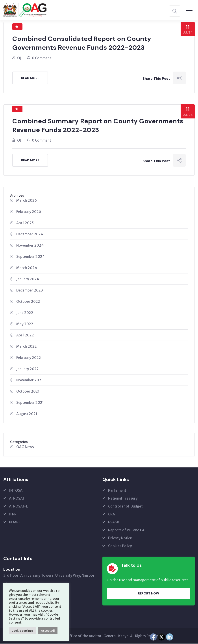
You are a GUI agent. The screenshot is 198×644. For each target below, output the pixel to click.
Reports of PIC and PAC (127, 530)
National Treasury (123, 499)
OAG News (25, 447)
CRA (112, 515)
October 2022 (28, 302)
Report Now (148, 594)
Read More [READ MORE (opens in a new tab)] (30, 78)
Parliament (117, 491)
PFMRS (15, 522)
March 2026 (27, 201)
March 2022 (27, 347)
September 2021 (30, 403)
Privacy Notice (120, 538)
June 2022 (25, 313)
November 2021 (30, 380)
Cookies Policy (120, 546)
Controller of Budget (125, 507)
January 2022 (28, 369)
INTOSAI (16, 491)
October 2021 (28, 392)
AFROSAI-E (19, 507)
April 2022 (25, 336)
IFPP (13, 515)
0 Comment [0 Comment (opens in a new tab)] (42, 58)
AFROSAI (17, 499)
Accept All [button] (48, 631)
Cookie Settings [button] (22, 631)
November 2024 (30, 246)
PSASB (114, 522)
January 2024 (28, 279)
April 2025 (25, 223)
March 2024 (27, 268)
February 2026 (29, 212)
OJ (19, 58)
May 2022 (25, 324)
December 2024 (30, 234)
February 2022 (29, 358)
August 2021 (27, 414)
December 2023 (30, 291)
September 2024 (31, 257)
